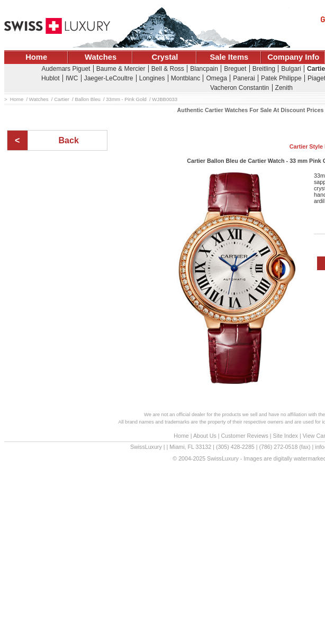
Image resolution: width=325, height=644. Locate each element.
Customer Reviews (244, 436)
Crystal (165, 57)
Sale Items (229, 57)
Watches (101, 57)
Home (36, 57)
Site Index (286, 436)
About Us (205, 436)
